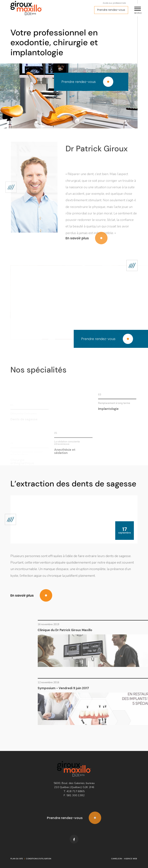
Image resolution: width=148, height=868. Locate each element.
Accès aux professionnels (114, 3)
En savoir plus (86, 244)
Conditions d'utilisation (39, 859)
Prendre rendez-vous (111, 10)
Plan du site (17, 859)
